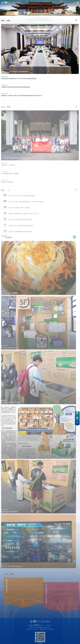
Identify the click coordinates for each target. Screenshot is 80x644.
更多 (76, 21)
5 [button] (78, 14)
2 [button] (71, 14)
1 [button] (69, 14)
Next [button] (77, 49)
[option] (40, 8)
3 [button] (73, 14)
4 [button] (76, 14)
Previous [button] (3, 49)
